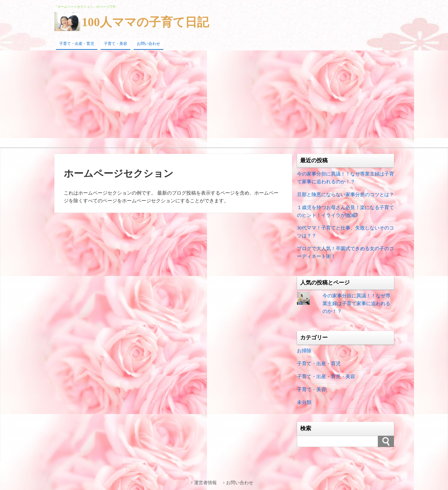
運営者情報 (206, 483)
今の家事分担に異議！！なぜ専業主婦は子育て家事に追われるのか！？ (345, 178)
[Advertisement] (224, 99)
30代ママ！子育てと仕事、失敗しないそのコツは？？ (345, 232)
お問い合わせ (148, 44)
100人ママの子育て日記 (147, 22)
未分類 (304, 403)
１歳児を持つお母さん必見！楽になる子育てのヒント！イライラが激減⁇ (345, 211)
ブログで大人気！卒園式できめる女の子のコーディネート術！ (345, 253)
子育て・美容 (115, 44)
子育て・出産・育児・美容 (326, 377)
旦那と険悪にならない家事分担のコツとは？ (345, 195)
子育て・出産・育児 (77, 44)
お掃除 (304, 351)
